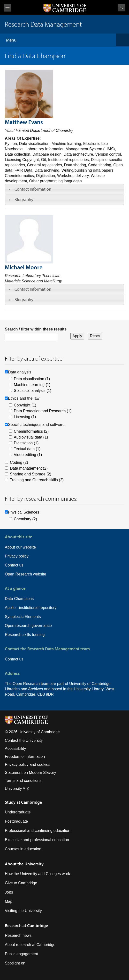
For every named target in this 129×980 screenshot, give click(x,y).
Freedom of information (25, 756)
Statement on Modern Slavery (30, 773)
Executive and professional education (37, 840)
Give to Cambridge (21, 883)
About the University (24, 864)
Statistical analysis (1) (33, 391)
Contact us (14, 565)
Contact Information (33, 189)
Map (9, 901)
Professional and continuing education (38, 831)
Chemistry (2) (25, 519)
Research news (18, 935)
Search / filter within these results (36, 329)
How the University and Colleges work (37, 874)
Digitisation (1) (26, 443)
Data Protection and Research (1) (43, 411)
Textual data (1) (27, 449)
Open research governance (28, 626)
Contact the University (24, 740)
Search (121, 8)
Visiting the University (23, 911)
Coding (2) (19, 462)
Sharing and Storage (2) (31, 474)
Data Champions (19, 599)
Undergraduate (18, 812)
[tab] (64, 189)
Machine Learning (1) (32, 385)
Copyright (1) (25, 405)
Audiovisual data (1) (31, 437)
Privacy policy (17, 556)
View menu (8, 8)
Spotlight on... (17, 963)
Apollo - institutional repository (31, 608)
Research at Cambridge (26, 925)
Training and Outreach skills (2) (37, 480)
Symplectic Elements (23, 617)
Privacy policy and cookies (28, 765)
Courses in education (23, 849)
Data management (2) (29, 468)
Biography (24, 199)
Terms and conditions (23, 781)
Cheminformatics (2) (31, 431)
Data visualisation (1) (32, 379)
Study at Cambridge (23, 802)
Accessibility (15, 748)
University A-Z (17, 789)
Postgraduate (16, 821)
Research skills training (25, 635)
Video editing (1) (28, 455)
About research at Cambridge (30, 945)
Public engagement (21, 954)
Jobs (9, 892)
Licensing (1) (25, 417)
